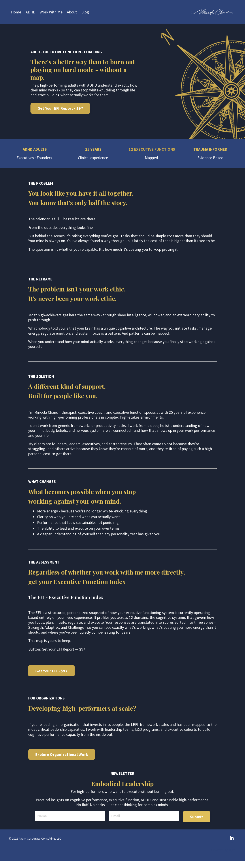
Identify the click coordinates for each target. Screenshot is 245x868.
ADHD (30, 12)
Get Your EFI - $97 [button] (51, 678)
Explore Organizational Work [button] (62, 762)
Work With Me (51, 12)
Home (16, 12)
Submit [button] (196, 824)
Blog (85, 12)
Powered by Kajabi (224, 857)
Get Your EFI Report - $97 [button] (62, 108)
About (72, 12)
